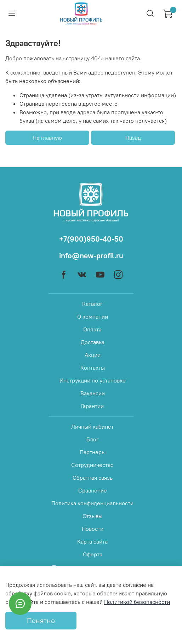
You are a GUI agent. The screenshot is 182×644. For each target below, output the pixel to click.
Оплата (92, 329)
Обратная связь (93, 478)
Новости (93, 529)
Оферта (93, 554)
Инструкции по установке (93, 380)
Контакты (93, 368)
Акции (93, 355)
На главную (47, 138)
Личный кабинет (92, 426)
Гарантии (92, 406)
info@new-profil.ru (91, 256)
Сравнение (93, 490)
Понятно (41, 620)
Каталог (92, 304)
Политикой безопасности (137, 602)
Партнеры (93, 452)
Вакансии (93, 393)
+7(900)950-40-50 (91, 239)
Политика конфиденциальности (92, 503)
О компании (93, 317)
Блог (93, 439)
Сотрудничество (92, 465)
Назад (133, 138)
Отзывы (92, 516)
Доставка (93, 342)
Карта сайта (92, 541)
